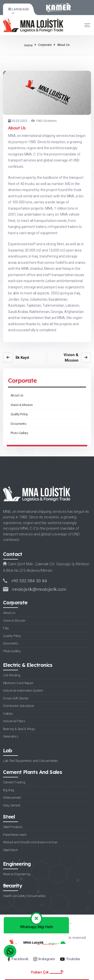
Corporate (45, 45)
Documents (18, 424)
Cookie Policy (58, 923)
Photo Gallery (19, 433)
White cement (12, 798)
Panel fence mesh (15, 835)
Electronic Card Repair (18, 683)
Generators (11, 736)
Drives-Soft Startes (16, 698)
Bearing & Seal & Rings (19, 729)
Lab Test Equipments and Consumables (30, 761)
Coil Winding (12, 675)
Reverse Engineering (17, 874)
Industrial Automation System (23, 690)
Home (28, 45)
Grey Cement (12, 805)
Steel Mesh (10, 850)
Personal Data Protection (47, 930)
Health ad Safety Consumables (24, 896)
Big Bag (9, 790)
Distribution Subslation (19, 706)
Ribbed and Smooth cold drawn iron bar (30, 842)
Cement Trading (14, 782)
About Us (17, 395)
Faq (6, 628)
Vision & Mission (22, 405)
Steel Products (13, 827)
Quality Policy (19, 414)
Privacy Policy (30, 923)
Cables (8, 714)
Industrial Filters (14, 721)
